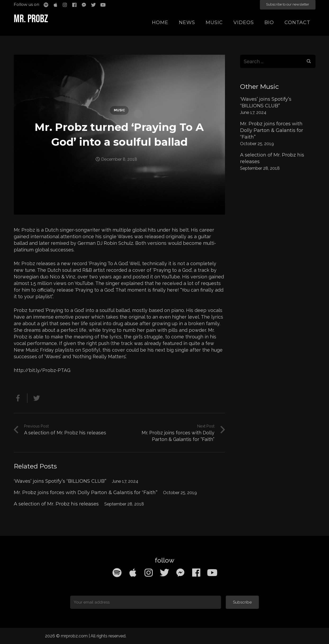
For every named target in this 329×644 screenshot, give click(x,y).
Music (119, 110)
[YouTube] (212, 573)
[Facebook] (196, 573)
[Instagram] (149, 573)
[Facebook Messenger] (181, 573)
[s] (278, 61)
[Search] (309, 61)
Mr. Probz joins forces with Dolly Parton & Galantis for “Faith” (86, 493)
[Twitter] (165, 573)
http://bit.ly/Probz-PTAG (42, 370)
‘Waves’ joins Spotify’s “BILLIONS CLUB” (60, 481)
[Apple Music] (133, 573)
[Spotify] (117, 573)
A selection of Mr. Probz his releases (56, 504)
